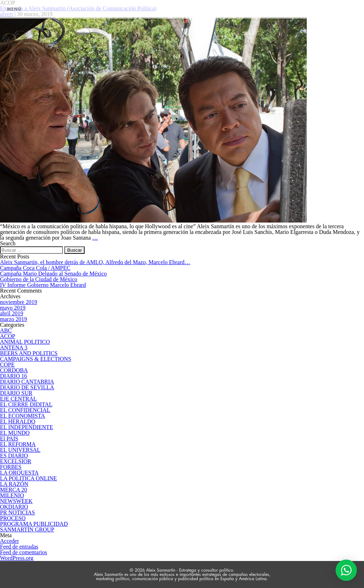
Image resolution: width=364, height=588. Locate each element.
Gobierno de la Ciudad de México (39, 279)
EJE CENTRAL (18, 399)
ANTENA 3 (14, 348)
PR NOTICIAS (17, 512)
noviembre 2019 (18, 302)
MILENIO (12, 495)
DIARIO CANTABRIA (27, 382)
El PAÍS (9, 439)
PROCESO (13, 518)
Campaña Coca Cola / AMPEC (35, 268)
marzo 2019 (14, 319)
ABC (6, 330)
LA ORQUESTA (19, 473)
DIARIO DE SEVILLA (27, 387)
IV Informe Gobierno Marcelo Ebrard (43, 285)
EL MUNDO (15, 433)
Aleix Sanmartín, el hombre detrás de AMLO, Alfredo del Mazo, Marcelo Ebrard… (95, 262)
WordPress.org (17, 558)
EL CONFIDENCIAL (25, 410)
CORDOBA (14, 370)
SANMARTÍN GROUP (27, 530)
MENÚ (14, 9)
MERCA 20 (14, 490)
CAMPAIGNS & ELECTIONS (36, 359)
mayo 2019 (13, 308)
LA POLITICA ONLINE (28, 478)
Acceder (9, 541)
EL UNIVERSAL (20, 450)
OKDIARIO (14, 507)
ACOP (8, 336)
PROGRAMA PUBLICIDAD (34, 524)
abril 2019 (12, 313)
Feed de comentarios (23, 552)
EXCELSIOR (16, 461)
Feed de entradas (19, 547)
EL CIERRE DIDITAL (26, 404)
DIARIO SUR (16, 393)
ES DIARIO (14, 456)
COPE (7, 365)
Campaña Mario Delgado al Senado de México (53, 274)
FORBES (11, 467)
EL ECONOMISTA (23, 416)
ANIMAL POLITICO (25, 342)
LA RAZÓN (14, 484)
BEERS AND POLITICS (29, 353)
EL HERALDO (18, 421)
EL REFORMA (18, 444)
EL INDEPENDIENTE (26, 427)
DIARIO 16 (14, 376)
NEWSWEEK (16, 501)
